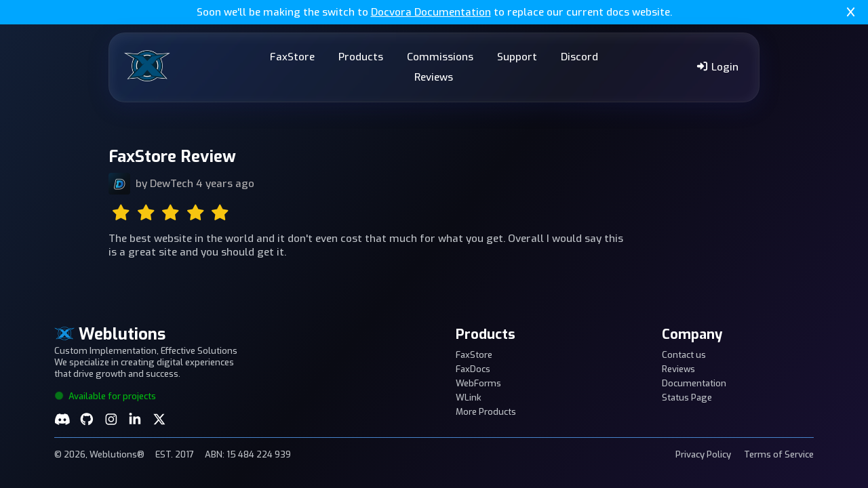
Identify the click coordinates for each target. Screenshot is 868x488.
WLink (469, 398)
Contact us (684, 355)
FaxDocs (473, 369)
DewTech (172, 184)
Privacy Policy (703, 454)
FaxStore (292, 57)
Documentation (694, 383)
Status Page (687, 398)
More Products (486, 412)
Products (361, 57)
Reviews (434, 77)
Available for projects (105, 396)
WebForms (478, 383)
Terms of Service (779, 454)
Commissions (440, 57)
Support (517, 57)
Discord (579, 57)
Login (717, 67)
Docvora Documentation (431, 12)
